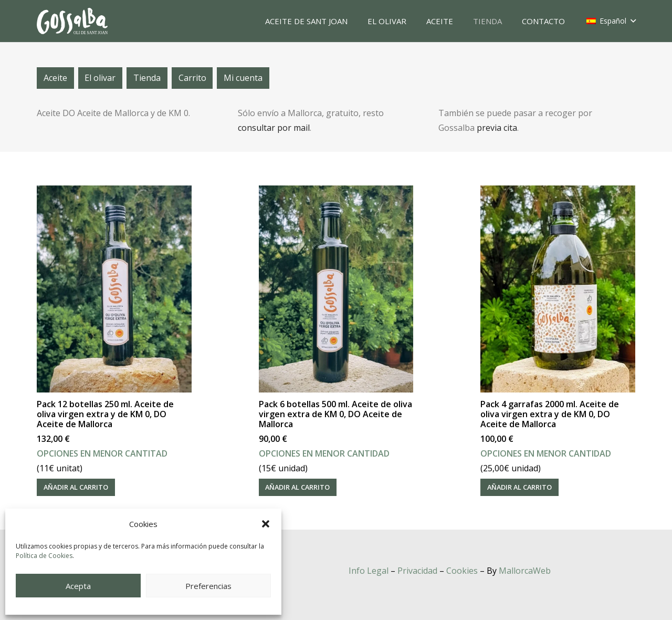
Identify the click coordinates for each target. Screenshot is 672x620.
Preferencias (208, 586)
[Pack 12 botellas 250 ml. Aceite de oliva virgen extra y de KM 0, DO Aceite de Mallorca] (114, 289)
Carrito (192, 78)
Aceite (55, 78)
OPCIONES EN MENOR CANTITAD (102, 453)
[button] (266, 524)
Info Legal (369, 571)
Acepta (78, 586)
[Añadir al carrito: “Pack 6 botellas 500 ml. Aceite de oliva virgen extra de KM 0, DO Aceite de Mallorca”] (298, 487)
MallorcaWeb (525, 571)
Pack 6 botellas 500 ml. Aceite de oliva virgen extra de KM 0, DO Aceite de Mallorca (335, 414)
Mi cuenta (243, 78)
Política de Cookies (44, 556)
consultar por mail (274, 128)
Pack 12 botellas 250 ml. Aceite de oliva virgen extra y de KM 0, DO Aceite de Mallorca (105, 414)
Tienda (147, 78)
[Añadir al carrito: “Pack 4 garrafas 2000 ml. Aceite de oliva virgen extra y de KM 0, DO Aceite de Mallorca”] (519, 487)
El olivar (100, 78)
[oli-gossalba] (72, 21)
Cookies (462, 571)
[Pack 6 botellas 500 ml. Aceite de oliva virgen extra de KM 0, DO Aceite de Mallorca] (336, 289)
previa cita (497, 128)
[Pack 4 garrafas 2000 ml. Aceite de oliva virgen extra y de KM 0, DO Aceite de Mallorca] (558, 289)
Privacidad (417, 571)
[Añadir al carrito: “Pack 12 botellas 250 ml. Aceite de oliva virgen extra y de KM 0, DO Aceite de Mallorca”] (76, 487)
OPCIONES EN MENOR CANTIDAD (324, 453)
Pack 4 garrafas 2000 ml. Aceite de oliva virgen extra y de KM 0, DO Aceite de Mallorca (550, 414)
